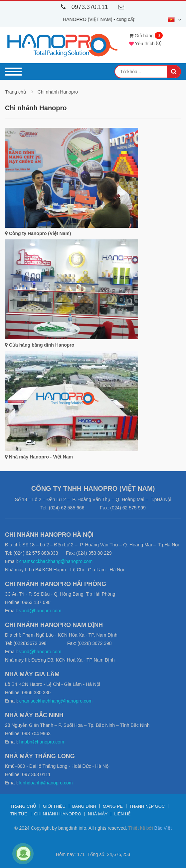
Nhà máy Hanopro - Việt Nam (39, 457)
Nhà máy (98, 814)
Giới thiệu (54, 806)
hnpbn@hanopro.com (42, 742)
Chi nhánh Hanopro (58, 92)
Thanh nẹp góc (147, 806)
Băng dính (84, 806)
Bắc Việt (163, 828)
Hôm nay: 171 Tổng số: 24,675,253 (93, 854)
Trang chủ (16, 92)
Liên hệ (122, 814)
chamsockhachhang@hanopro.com (56, 561)
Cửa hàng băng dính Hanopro (40, 345)
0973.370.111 (83, 7)
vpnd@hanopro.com (40, 611)
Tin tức (19, 814)
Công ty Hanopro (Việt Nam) (38, 233)
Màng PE (113, 806)
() (145, 43)
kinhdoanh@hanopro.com (46, 783)
